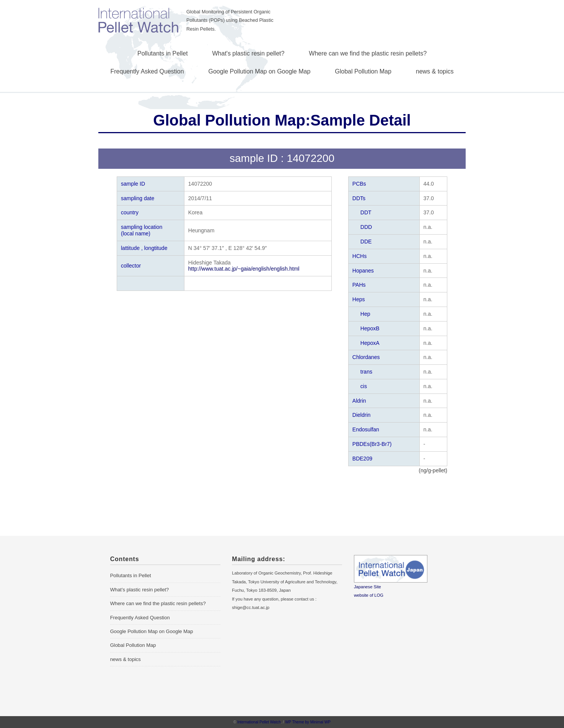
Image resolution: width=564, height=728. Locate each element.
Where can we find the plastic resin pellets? (368, 53)
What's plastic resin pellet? (249, 53)
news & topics (435, 71)
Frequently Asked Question (147, 71)
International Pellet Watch (259, 722)
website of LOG (369, 595)
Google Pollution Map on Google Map (260, 71)
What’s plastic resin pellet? (140, 590)
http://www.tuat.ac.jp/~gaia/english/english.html (244, 269)
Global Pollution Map (363, 71)
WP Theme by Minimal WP (308, 722)
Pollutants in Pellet (163, 53)
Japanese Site (368, 587)
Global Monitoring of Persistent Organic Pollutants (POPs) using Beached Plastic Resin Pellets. (230, 20)
